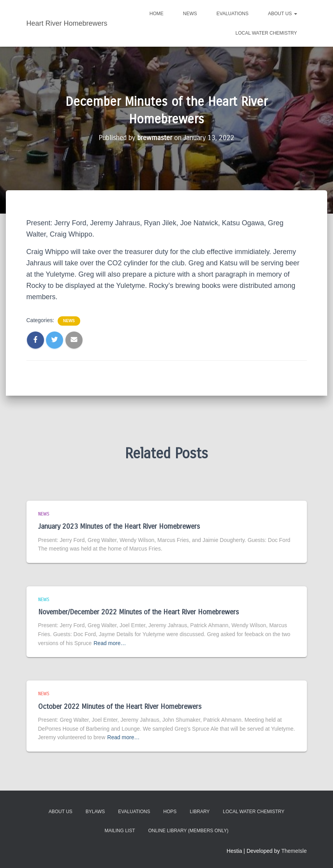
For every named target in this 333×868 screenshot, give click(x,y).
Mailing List (120, 831)
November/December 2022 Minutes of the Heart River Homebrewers (138, 612)
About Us (282, 14)
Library (200, 812)
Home (157, 14)
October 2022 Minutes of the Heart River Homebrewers (120, 706)
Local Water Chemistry (266, 33)
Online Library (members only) (188, 831)
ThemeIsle (294, 850)
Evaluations (233, 14)
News (190, 14)
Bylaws (95, 812)
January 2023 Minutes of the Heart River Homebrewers (119, 526)
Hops (170, 812)
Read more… (110, 643)
